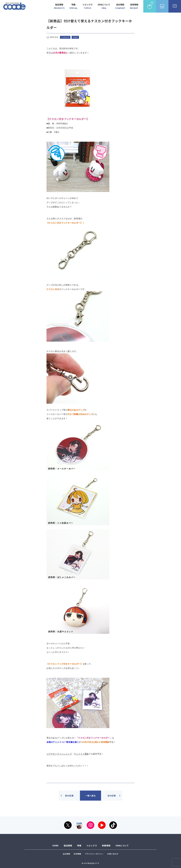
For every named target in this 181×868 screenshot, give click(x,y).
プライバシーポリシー (94, 854)
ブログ (75, 37)
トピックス (88, 6)
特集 (74, 6)
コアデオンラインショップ (59, 754)
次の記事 (112, 796)
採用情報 (134, 6)
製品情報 (59, 6)
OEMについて (104, 6)
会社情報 (120, 6)
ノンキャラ (65, 37)
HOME (56, 845)
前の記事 (69, 796)
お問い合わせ (113, 854)
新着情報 (106, 845)
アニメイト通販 (81, 754)
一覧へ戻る (90, 796)
